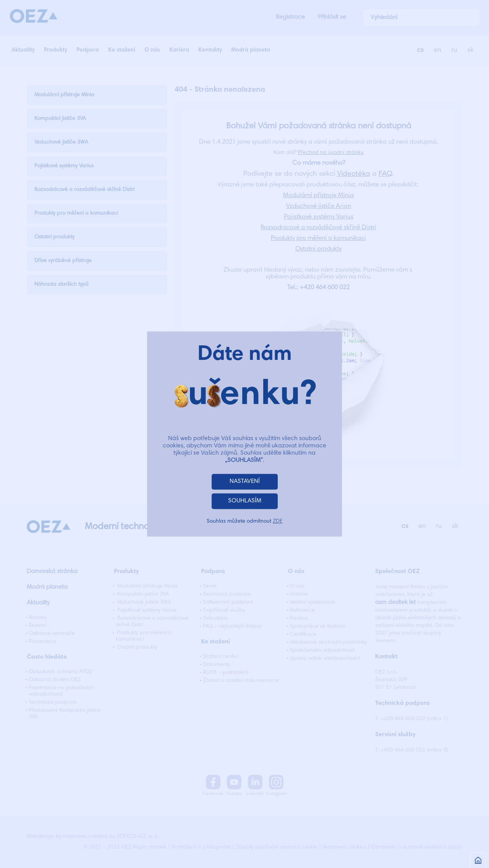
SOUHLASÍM (245, 501)
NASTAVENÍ (245, 482)
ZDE (278, 522)
